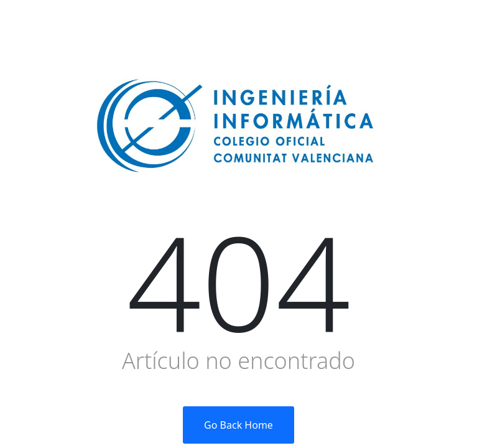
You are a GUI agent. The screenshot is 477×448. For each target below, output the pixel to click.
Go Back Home (238, 425)
